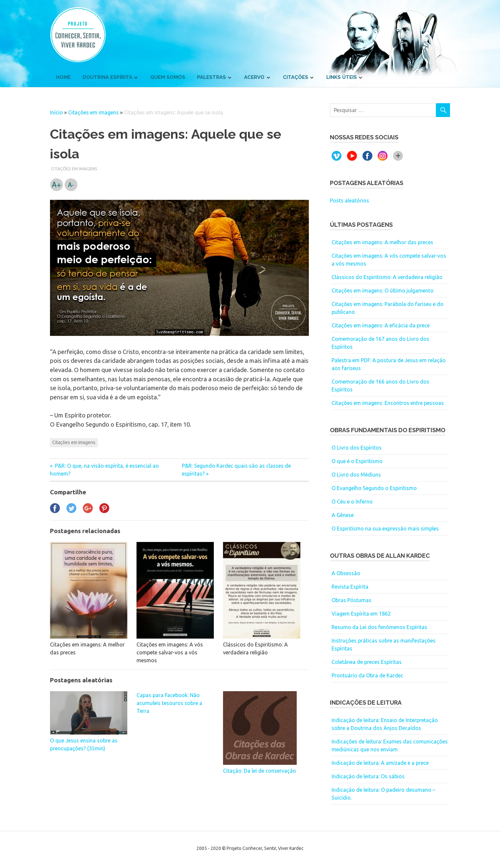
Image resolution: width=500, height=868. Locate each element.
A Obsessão (346, 573)
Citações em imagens (93, 112)
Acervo (254, 77)
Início (56, 112)
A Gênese (343, 515)
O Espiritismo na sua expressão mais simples (385, 528)
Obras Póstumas (351, 600)
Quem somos (168, 77)
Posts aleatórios (350, 200)
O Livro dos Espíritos (357, 448)
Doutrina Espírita (107, 77)
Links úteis (342, 77)
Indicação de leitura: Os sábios (368, 776)
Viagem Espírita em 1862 (361, 614)
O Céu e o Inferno (352, 502)
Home (63, 77)
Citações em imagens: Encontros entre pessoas (388, 403)
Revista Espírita (350, 587)
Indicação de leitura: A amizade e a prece (380, 763)
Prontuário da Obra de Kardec (367, 675)
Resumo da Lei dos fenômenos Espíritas (379, 627)
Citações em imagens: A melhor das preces (382, 242)
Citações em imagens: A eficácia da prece (381, 325)
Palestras (212, 77)
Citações (296, 77)
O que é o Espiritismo (357, 461)
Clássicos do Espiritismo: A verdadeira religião (387, 277)
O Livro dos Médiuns (356, 475)
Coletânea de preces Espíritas (367, 662)
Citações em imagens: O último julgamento (383, 291)
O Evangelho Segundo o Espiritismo (374, 488)
